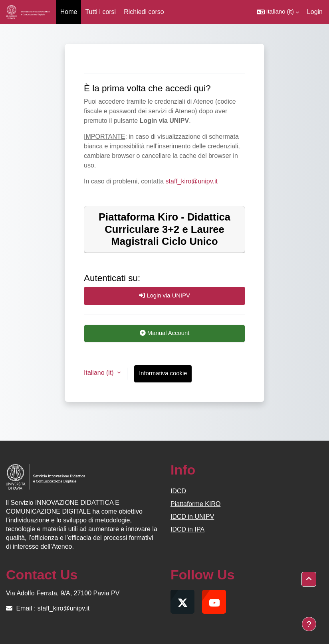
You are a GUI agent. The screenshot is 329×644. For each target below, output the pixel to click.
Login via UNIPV (164, 295)
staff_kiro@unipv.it (192, 181)
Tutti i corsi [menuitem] (100, 12)
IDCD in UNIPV (192, 517)
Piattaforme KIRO (195, 504)
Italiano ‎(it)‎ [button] (100, 373)
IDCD (178, 491)
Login (315, 12)
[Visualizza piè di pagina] (309, 624)
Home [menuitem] (69, 12)
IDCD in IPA (187, 529)
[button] (278, 12)
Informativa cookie (163, 373)
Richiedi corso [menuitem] (144, 12)
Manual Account (165, 333)
